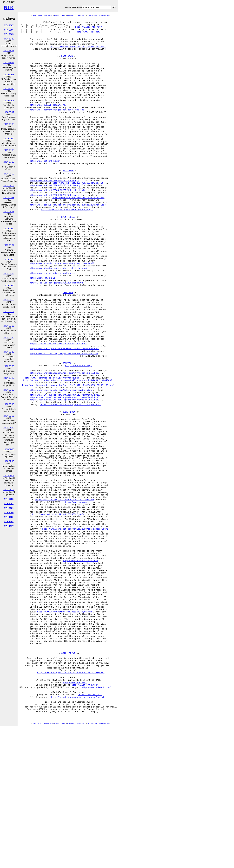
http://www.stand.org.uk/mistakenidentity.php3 (58, 318)
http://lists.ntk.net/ (89, 29)
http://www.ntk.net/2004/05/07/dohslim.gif (78, 233)
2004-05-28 (9, 197)
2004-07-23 (9, 162)
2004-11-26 (9, 51)
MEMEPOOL (81, 16)
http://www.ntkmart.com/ (96, 821)
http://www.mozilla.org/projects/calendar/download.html (64, 421)
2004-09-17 (9, 112)
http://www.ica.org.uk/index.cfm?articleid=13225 (64, 596)
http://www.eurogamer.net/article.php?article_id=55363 (71, 804)
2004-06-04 (9, 186)
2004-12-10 (9, 39)
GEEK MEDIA (92, 16)
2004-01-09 (9, 475)
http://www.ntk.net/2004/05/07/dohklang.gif (56, 219)
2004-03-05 (9, 366)
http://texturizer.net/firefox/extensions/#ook (58, 409)
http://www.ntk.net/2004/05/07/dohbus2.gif (67, 248)
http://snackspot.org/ (78, 435)
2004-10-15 (9, 88)
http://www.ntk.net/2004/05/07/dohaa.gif (54, 213)
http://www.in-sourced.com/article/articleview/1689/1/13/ (65, 470)
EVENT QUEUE (60, 16)
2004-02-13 (9, 404)
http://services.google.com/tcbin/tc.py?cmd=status (61, 464)
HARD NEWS (37, 16)
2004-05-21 (9, 212)
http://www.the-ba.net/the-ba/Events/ (52, 324)
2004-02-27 (9, 378)
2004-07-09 (9, 174)
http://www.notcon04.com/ (45, 190)
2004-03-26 (9, 326)
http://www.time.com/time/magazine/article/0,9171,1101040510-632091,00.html (68, 459)
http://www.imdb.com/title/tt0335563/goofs (58, 614)
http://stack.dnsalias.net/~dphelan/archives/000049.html (64, 476)
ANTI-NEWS (48, 16)
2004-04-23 (9, 274)
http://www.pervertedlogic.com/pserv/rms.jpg (57, 128)
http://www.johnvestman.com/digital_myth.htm (64, 731)
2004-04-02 (9, 312)
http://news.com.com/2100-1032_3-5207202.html (78, 52)
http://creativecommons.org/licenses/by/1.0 (78, 833)
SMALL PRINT (104, 16)
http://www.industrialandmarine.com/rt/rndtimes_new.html (64, 444)
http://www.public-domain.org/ (48, 122)
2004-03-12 (9, 352)
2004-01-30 (9, 428)
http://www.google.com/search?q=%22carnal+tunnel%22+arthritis (68, 242)
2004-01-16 (9, 461)
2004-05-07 (9, 245)
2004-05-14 (9, 228)
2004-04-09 (9, 300)
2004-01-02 (9, 490)
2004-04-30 (9, 259)
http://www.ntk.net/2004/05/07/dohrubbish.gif (57, 225)
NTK (9, 7)
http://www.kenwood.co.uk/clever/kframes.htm (52, 450)
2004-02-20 (9, 390)
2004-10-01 (9, 100)
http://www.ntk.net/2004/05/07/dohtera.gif (56, 231)
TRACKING (71, 16)
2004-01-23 (9, 449)
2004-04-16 (9, 285)
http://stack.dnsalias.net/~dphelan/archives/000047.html (64, 473)
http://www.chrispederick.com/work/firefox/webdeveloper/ (64, 415)
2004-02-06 (9, 416)
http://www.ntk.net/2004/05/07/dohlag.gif (78, 216)
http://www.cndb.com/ (77, 599)
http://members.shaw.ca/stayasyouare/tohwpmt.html (70, 482)
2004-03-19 (9, 338)
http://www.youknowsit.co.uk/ (80, 669)
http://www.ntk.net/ (89, 35)
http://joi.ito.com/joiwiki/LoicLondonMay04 (56, 336)
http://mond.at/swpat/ (43, 330)
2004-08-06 (9, 150)
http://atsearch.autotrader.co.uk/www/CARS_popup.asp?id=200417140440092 (68, 453)
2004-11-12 (9, 62)
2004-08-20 (9, 138)
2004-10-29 (9, 74)
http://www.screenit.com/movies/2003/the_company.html (75, 631)
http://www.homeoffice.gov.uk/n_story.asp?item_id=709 (63, 312)
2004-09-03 (9, 124)
